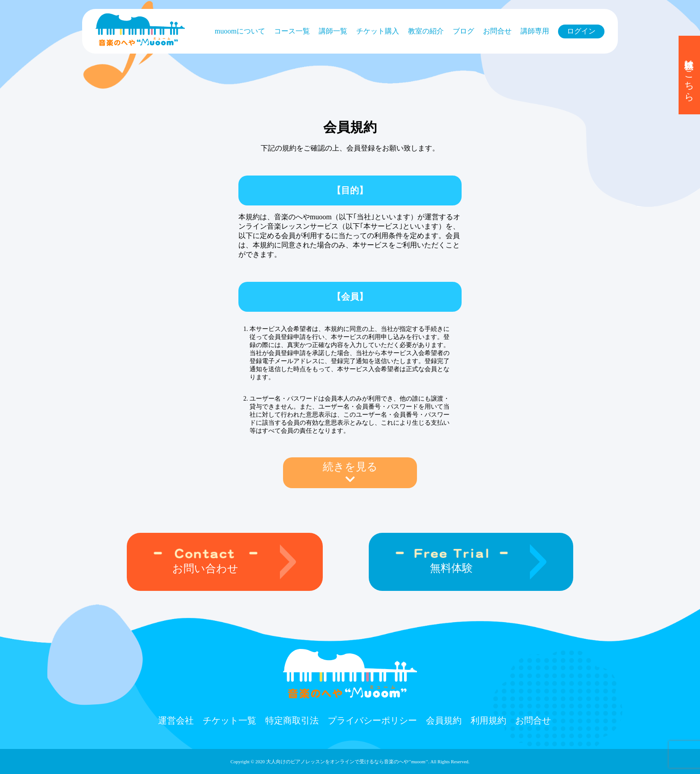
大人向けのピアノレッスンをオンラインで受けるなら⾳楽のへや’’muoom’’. (348, 762)
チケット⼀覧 (229, 720)
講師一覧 (333, 31)
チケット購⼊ (378, 31)
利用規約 (488, 720)
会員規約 (444, 720)
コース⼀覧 (292, 31)
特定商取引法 (292, 720)
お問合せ (497, 31)
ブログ (463, 31)
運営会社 (176, 720)
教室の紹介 (426, 31)
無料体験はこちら (689, 75)
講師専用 (535, 31)
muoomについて (240, 31)
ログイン (581, 31)
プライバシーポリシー (372, 720)
